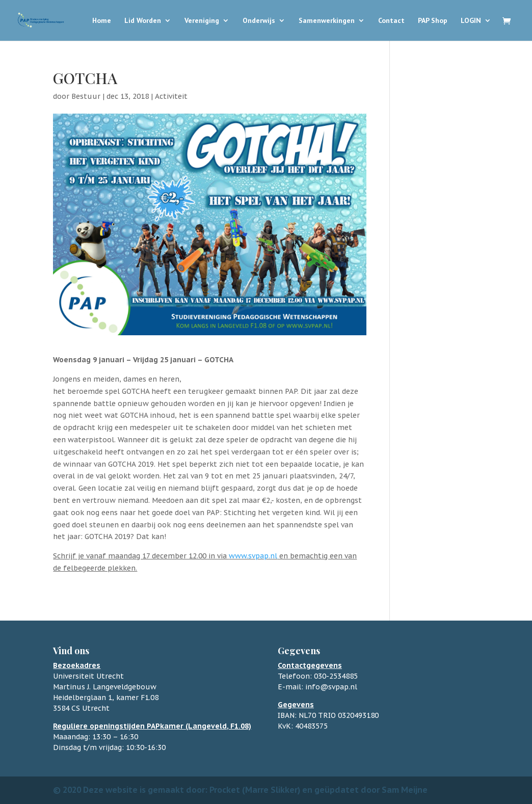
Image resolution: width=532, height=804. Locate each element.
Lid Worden (143, 21)
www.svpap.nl (253, 556)
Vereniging (202, 21)
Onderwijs (259, 21)
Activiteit (171, 96)
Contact (391, 21)
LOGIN (471, 21)
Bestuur (86, 96)
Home (102, 21)
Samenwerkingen (327, 21)
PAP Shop (433, 21)
